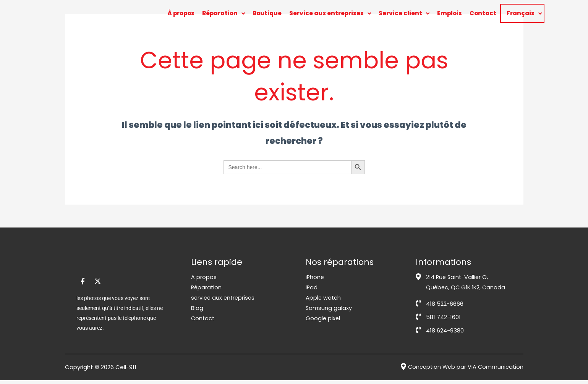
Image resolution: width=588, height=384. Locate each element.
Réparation (224, 14)
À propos (181, 13)
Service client (404, 14)
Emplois (450, 13)
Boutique (267, 13)
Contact (483, 13)
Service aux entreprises (330, 14)
